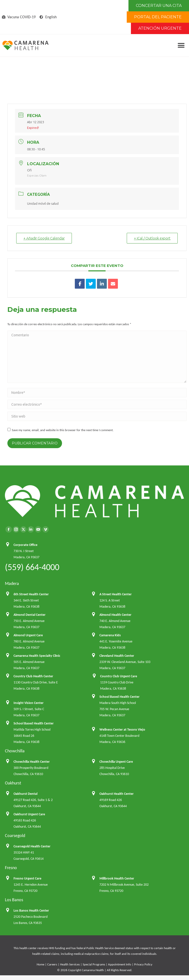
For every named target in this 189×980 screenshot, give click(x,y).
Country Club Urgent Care (119, 676)
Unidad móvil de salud (43, 203)
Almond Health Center (115, 615)
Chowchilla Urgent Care (116, 762)
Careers (52, 964)
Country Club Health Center (33, 676)
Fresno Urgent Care (27, 878)
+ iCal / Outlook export (152, 238)
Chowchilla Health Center (32, 762)
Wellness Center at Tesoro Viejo (122, 730)
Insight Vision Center (29, 703)
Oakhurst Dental (25, 794)
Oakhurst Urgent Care (29, 814)
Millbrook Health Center (117, 878)
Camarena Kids (110, 635)
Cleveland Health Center (117, 656)
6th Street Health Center (31, 594)
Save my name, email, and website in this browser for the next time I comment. (63, 430)
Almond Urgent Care (28, 635)
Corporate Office (25, 545)
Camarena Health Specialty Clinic (37, 656)
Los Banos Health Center (31, 910)
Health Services (70, 964)
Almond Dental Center (30, 615)
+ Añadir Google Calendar (44, 238)
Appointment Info (120, 964)
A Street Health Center (116, 594)
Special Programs (94, 964)
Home (40, 964)
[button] (181, 46)
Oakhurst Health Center (117, 794)
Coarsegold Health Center (32, 846)
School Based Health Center (119, 697)
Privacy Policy (143, 964)
